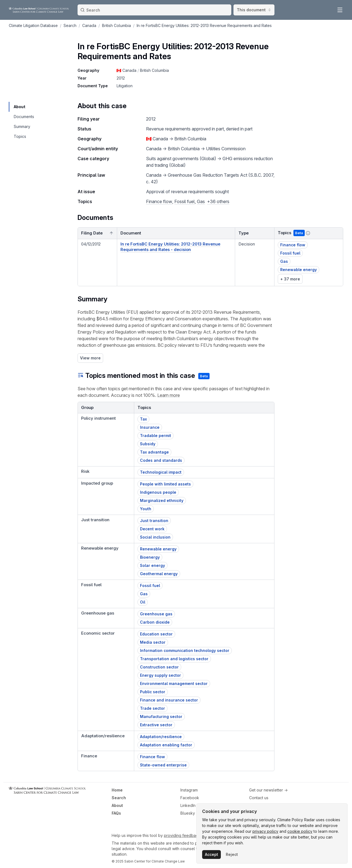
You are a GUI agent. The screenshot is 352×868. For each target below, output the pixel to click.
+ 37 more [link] (290, 279)
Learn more (169, 395)
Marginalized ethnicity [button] (162, 500)
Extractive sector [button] (156, 725)
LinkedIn (188, 805)
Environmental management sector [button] (174, 683)
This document (254, 10)
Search (119, 798)
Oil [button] (143, 602)
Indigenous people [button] (158, 492)
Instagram (189, 790)
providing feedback (182, 835)
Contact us (259, 798)
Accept (211, 854)
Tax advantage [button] (154, 452)
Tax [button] (143, 419)
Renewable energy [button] (299, 270)
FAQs (116, 813)
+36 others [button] (218, 201)
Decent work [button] (152, 529)
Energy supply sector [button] (160, 675)
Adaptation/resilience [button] (161, 737)
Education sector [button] (156, 634)
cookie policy (300, 831)
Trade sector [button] (152, 708)
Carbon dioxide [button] (155, 622)
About (117, 805)
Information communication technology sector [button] (185, 650)
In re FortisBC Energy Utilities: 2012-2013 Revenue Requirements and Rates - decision (170, 247)
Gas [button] (284, 261)
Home (117, 790)
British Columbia (154, 70)
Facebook (190, 798)
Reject (232, 854)
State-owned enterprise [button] (163, 765)
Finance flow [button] (293, 245)
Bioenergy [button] (150, 557)
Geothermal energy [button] (159, 574)
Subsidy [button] (148, 444)
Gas (201, 201)
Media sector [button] (153, 642)
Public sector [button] (153, 692)
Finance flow (159, 201)
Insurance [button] (150, 427)
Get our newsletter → (268, 790)
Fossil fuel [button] (290, 253)
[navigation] (24, 107)
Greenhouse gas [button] (156, 614)
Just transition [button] (154, 521)
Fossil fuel (185, 201)
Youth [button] (146, 509)
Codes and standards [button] (161, 460)
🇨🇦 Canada (127, 70)
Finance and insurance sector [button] (169, 700)
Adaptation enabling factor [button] (166, 745)
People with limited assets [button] (165, 484)
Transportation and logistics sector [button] (174, 659)
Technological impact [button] (161, 472)
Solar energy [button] (152, 565)
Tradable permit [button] (156, 436)
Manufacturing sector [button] (161, 716)
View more (90, 358)
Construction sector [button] (159, 667)
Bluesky (188, 813)
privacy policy (265, 831)
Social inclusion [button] (155, 537)
